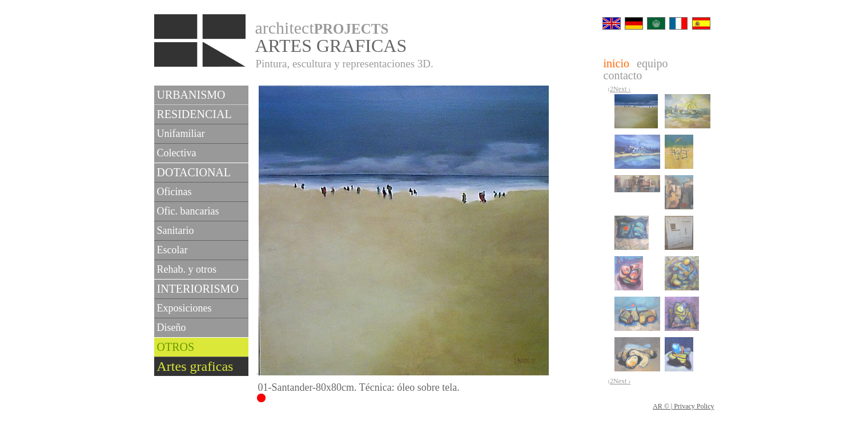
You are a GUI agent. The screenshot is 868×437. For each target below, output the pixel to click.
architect (322, 28)
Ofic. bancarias (188, 211)
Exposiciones (184, 308)
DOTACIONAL (194, 172)
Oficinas (174, 192)
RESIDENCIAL (194, 114)
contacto (623, 75)
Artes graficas (195, 366)
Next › (622, 89)
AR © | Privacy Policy (684, 406)
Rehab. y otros (187, 269)
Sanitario (176, 230)
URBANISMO (191, 95)
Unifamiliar (181, 133)
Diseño (172, 327)
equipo (652, 63)
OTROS (176, 347)
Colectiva (177, 153)
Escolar (172, 250)
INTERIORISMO (198, 289)
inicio (617, 63)
